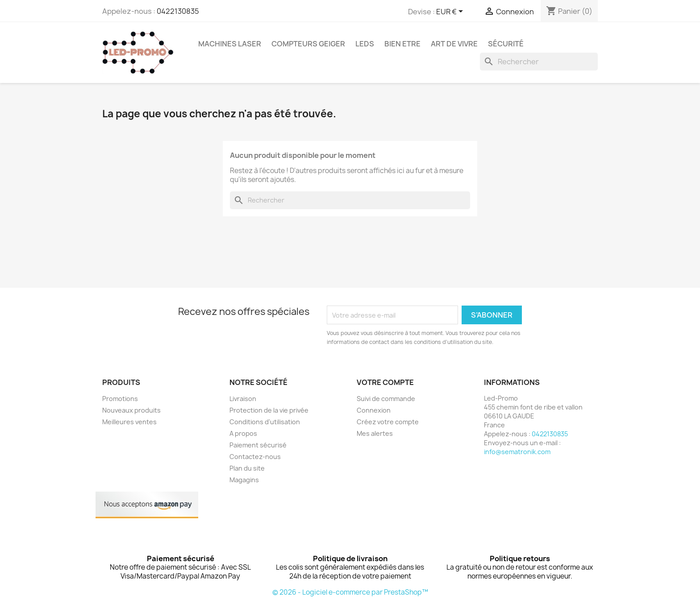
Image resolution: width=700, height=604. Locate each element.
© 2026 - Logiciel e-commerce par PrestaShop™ (350, 592)
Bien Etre (402, 44)
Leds (365, 44)
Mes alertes (375, 433)
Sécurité (506, 44)
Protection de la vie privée (269, 410)
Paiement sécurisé (258, 445)
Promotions (120, 399)
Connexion (374, 410)
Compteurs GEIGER (308, 44)
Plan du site (247, 468)
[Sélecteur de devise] (451, 12)
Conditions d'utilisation (265, 422)
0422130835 (178, 11)
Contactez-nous (255, 457)
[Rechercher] (539, 62)
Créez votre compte (388, 422)
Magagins (244, 480)
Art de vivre (454, 44)
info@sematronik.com (517, 452)
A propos (243, 433)
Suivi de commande (386, 399)
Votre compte (385, 382)
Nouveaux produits (131, 410)
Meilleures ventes (129, 422)
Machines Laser (230, 44)
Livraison (243, 399)
